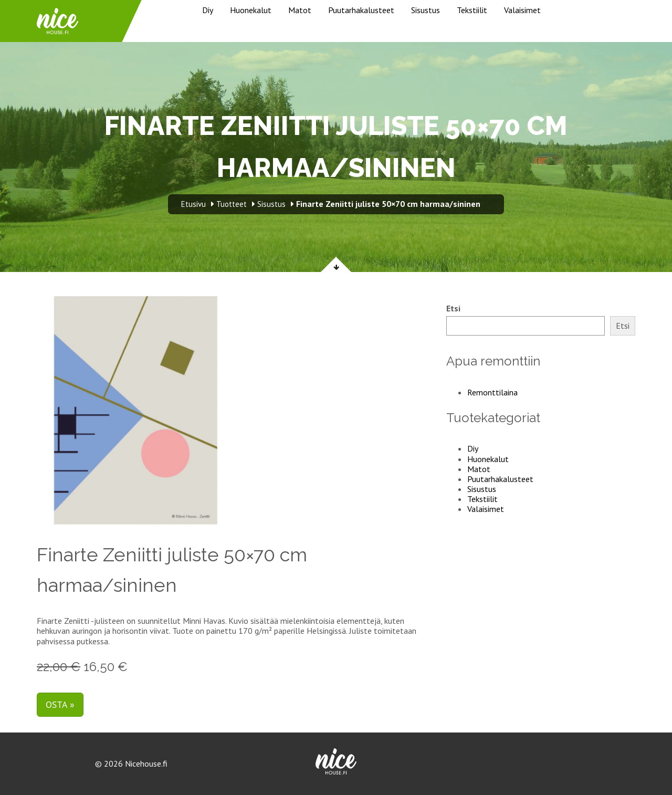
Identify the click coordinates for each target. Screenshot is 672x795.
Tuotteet (232, 204)
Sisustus (426, 10)
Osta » (60, 704)
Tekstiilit (472, 10)
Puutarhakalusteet (361, 10)
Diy (208, 10)
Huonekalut (251, 10)
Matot (300, 10)
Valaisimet (522, 10)
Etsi (453, 308)
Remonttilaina (492, 392)
